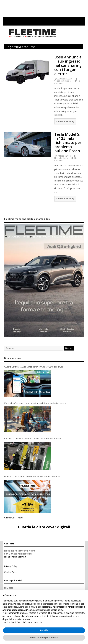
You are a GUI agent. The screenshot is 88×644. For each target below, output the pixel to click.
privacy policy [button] (14, 604)
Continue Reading (65, 121)
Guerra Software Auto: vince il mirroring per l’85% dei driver (34, 367)
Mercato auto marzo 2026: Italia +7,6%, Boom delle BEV (32, 477)
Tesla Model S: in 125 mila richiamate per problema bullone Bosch (68, 142)
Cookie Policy (11, 572)
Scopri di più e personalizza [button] (44, 638)
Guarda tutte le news (13, 518)
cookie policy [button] (57, 610)
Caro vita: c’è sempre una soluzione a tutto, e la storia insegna (35, 403)
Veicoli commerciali (63, 81)
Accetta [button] (44, 630)
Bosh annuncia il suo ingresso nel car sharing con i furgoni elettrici (68, 65)
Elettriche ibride (61, 158)
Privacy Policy (11, 566)
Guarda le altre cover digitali (44, 527)
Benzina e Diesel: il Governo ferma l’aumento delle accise (33, 439)
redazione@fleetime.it (15, 557)
